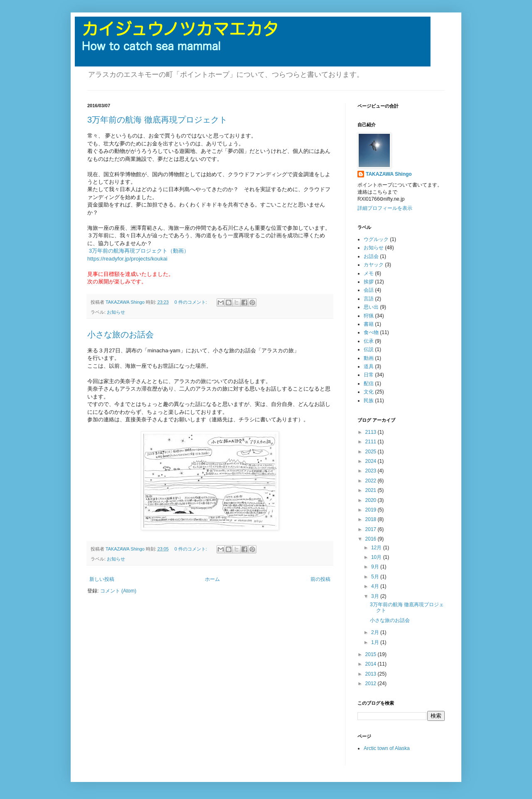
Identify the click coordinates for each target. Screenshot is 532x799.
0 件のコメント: (191, 302)
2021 (372, 490)
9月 (376, 567)
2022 (372, 481)
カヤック (374, 265)
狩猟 (369, 316)
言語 (369, 299)
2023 (372, 471)
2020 (372, 500)
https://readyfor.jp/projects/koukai (127, 259)
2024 (372, 461)
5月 (376, 577)
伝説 (369, 349)
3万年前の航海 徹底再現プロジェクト (157, 120)
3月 (376, 596)
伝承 (369, 341)
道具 (369, 366)
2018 (372, 519)
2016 (372, 539)
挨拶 (369, 282)
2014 (372, 664)
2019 (372, 510)
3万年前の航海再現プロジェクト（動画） (139, 251)
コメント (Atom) (118, 591)
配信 (369, 384)
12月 (377, 548)
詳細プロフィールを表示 (385, 208)
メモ (369, 273)
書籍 (369, 324)
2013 (372, 674)
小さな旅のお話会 (121, 334)
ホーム (212, 579)
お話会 (371, 256)
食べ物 (371, 332)
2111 (372, 442)
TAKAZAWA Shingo (389, 174)
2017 (372, 529)
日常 (369, 375)
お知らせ (116, 312)
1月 (376, 642)
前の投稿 (320, 579)
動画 (369, 358)
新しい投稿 (102, 579)
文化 (369, 392)
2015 (372, 654)
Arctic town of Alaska (387, 748)
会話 (369, 290)
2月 (376, 632)
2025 (372, 452)
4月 (376, 586)
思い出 (371, 307)
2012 (372, 683)
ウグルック (376, 239)
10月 (377, 557)
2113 (372, 432)
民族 (369, 401)
